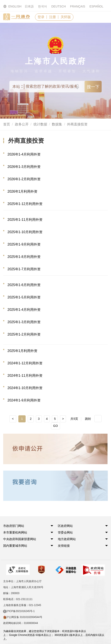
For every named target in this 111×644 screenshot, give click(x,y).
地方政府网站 (67, 539)
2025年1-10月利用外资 (25, 232)
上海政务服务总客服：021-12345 (22, 605)
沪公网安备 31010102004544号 (23, 617)
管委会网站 (65, 532)
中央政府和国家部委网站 (20, 539)
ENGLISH (10, 7)
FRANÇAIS (78, 6)
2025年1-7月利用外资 (24, 269)
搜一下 (93, 87)
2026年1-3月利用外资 (24, 167)
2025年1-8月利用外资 (24, 257)
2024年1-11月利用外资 (25, 376)
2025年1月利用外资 (23, 351)
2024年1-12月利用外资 (25, 363)
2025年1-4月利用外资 (24, 310)
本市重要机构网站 (15, 532)
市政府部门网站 (14, 526)
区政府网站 (65, 526)
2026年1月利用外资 (23, 191)
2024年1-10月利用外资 (25, 388)
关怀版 (66, 17)
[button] (14, 526)
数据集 (57, 124)
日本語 (29, 6)
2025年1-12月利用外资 (25, 204)
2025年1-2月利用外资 (24, 334)
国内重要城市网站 (15, 546)
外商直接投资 (77, 124)
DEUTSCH (58, 6)
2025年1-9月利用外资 (24, 244)
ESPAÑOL (96, 6)
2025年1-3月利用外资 (24, 322)
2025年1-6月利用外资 (24, 285)
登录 (41, 17)
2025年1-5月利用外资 (24, 297)
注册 (53, 17)
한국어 (42, 6)
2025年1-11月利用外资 (25, 220)
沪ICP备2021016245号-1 (19, 611)
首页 (7, 124)
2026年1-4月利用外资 (24, 154)
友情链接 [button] (64, 546)
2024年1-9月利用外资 (24, 400)
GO (55, 426)
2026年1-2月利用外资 (24, 179)
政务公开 (22, 124)
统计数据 (40, 124)
